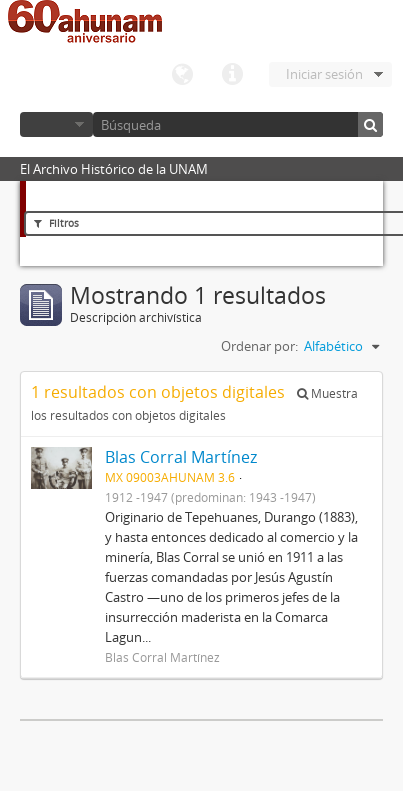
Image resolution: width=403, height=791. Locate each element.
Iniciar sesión (324, 74)
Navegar (56, 124)
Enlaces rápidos (232, 75)
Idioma (182, 75)
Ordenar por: (259, 346)
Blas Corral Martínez (181, 457)
